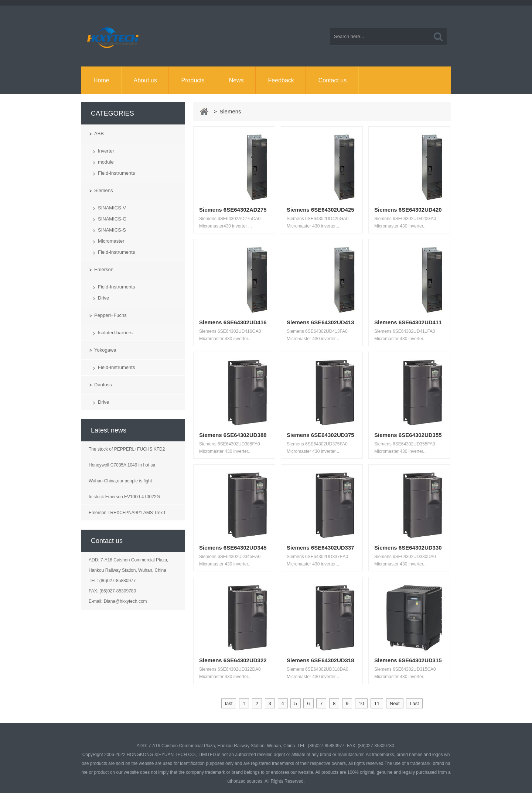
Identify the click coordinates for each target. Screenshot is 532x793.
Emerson (104, 269)
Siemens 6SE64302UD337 (320, 548)
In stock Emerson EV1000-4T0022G (124, 497)
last (229, 703)
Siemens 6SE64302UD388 (233, 435)
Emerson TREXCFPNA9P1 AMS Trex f (127, 513)
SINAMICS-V (112, 208)
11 (377, 703)
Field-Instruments (116, 173)
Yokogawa (105, 350)
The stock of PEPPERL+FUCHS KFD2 (127, 449)
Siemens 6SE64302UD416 (233, 322)
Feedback (281, 80)
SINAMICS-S (112, 230)
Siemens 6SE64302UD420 (408, 210)
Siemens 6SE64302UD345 (233, 548)
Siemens (104, 190)
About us (145, 80)
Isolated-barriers (115, 333)
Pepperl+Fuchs (110, 315)
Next (395, 703)
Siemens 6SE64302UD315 (408, 660)
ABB (99, 134)
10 (361, 703)
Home (101, 80)
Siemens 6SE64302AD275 (233, 210)
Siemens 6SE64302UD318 (320, 660)
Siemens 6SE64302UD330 (408, 548)
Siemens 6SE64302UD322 (233, 660)
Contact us (332, 80)
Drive (103, 298)
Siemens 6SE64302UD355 (408, 435)
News (236, 80)
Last (414, 703)
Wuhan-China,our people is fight (120, 481)
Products (193, 80)
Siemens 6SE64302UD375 (320, 435)
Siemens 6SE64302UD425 (320, 210)
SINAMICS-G (112, 219)
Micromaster (111, 241)
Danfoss (103, 385)
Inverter (106, 151)
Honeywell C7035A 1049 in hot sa (122, 465)
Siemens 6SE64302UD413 (320, 322)
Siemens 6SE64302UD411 (408, 322)
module (106, 162)
